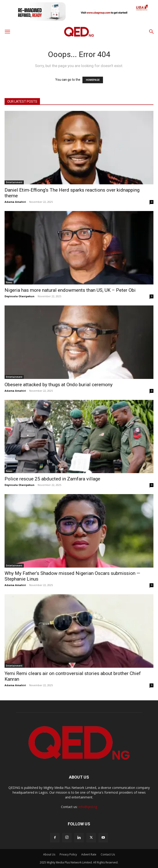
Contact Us (108, 854)
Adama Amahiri (15, 202)
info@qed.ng (88, 807)
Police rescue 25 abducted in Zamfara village (52, 479)
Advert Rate (89, 854)
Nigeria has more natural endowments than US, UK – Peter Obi (70, 290)
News (9, 282)
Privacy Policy (68, 854)
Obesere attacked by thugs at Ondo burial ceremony (59, 385)
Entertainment (14, 182)
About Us (49, 854)
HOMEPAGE (93, 80)
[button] (7, 32)
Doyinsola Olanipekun (20, 296)
